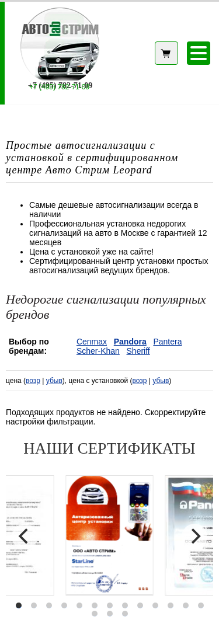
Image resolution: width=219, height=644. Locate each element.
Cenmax (92, 342)
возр (33, 381)
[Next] (194, 537)
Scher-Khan (98, 351)
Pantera (167, 342)
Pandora (130, 342)
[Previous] (25, 537)
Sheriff (138, 351)
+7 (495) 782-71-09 (59, 87)
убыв (54, 381)
